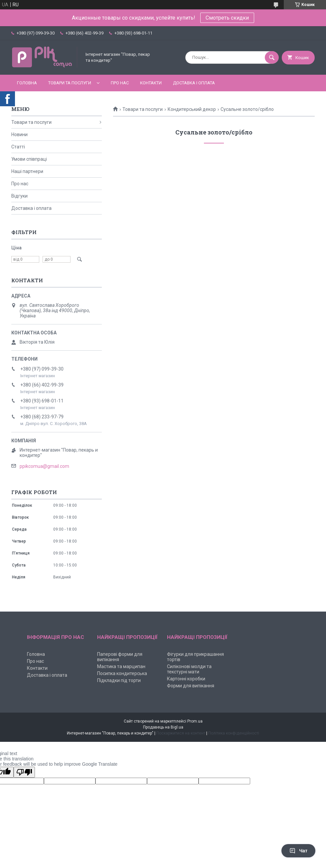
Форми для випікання (191, 686)
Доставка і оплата (194, 83)
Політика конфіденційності (234, 733)
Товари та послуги (70, 83)
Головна (27, 83)
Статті (18, 147)
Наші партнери (27, 171)
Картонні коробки (186, 679)
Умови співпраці (29, 159)
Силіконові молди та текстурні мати (189, 669)
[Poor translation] (24, 772)
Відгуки (19, 196)
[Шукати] (272, 57)
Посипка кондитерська (122, 673)
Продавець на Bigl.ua (163, 727)
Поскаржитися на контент (181, 733)
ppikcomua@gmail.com (44, 466)
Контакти (151, 83)
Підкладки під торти (119, 680)
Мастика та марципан (121, 666)
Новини (19, 134)
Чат (298, 851)
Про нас (120, 83)
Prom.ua (195, 721)
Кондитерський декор (192, 109)
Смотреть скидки (227, 18)
